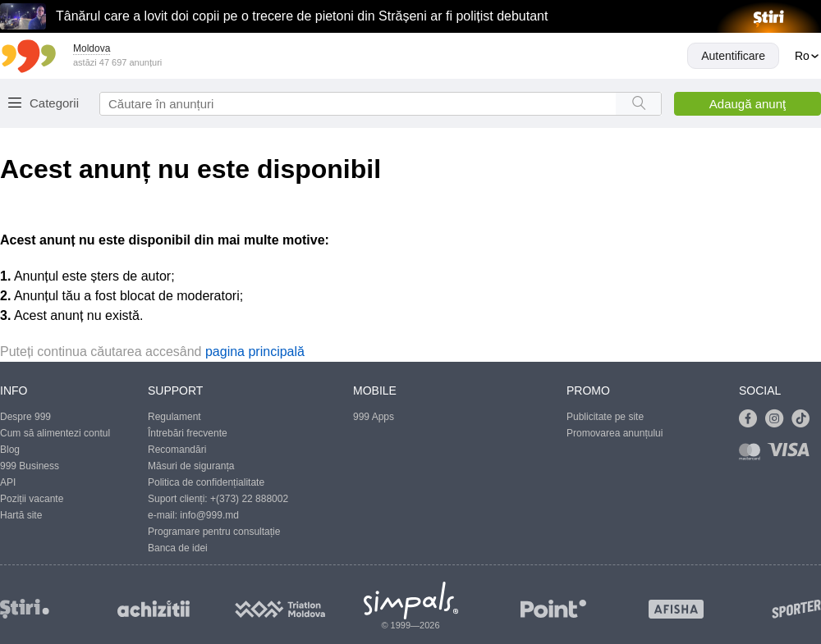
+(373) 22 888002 (249, 499)
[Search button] (638, 104)
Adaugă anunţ (748, 104)
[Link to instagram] (778, 419)
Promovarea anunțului (615, 433)
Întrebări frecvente (188, 433)
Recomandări (177, 450)
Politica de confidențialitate (206, 482)
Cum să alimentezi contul (55, 433)
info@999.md (209, 515)
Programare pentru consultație (214, 532)
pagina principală (255, 352)
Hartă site (21, 515)
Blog (10, 450)
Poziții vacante (32, 499)
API (8, 482)
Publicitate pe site (605, 417)
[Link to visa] (792, 455)
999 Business (30, 466)
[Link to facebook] (752, 419)
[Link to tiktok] (805, 419)
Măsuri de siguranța (191, 466)
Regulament (174, 417)
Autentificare (733, 56)
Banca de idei (178, 548)
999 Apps (374, 417)
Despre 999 (25, 417)
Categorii (54, 103)
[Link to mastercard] (753, 455)
